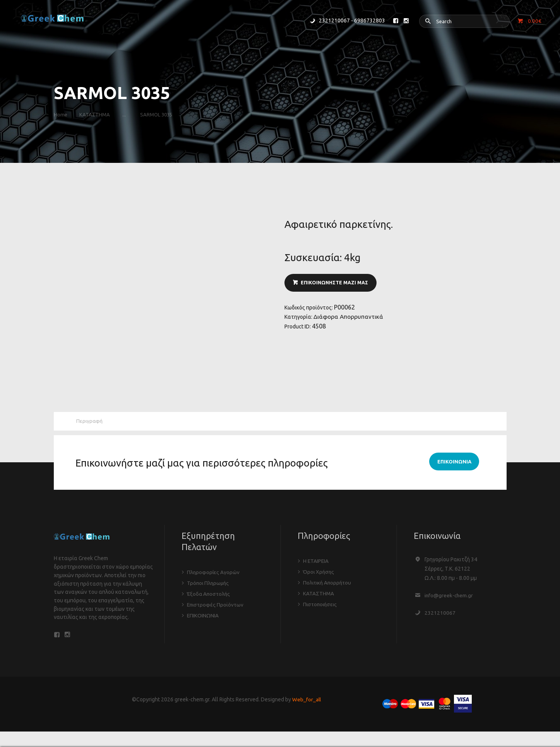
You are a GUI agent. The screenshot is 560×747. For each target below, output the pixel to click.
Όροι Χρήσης (319, 573)
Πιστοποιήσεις (321, 605)
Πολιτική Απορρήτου (328, 583)
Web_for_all (307, 702)
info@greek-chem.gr (449, 596)
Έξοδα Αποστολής (209, 595)
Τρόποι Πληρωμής (209, 584)
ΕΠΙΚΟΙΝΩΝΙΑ (203, 616)
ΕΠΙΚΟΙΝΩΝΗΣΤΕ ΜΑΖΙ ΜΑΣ (336, 283)
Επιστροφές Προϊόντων (216, 605)
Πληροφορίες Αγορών (214, 573)
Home (61, 115)
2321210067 (440, 614)
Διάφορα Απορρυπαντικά (349, 318)
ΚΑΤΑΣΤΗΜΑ (97, 115)
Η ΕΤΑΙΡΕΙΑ (316, 562)
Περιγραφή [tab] (90, 422)
